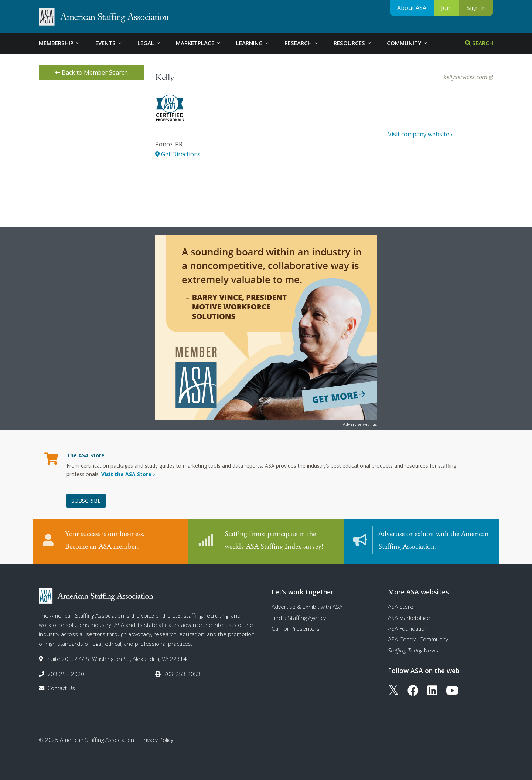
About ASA (412, 8)
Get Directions (178, 154)
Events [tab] (109, 43)
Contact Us (61, 688)
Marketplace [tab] (199, 43)
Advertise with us (360, 424)
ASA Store (401, 607)
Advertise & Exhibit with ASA (307, 607)
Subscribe (86, 501)
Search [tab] (479, 43)
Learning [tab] (253, 43)
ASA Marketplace (409, 618)
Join (446, 8)
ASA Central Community (418, 639)
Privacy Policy (157, 740)
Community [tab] (407, 43)
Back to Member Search (91, 72)
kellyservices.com (468, 77)
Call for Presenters (296, 628)
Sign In (476, 8)
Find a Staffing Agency (299, 618)
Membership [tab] (60, 43)
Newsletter (420, 650)
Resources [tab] (353, 43)
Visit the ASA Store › (128, 474)
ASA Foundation (408, 628)
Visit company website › (420, 134)
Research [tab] (302, 43)
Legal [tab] (149, 43)
